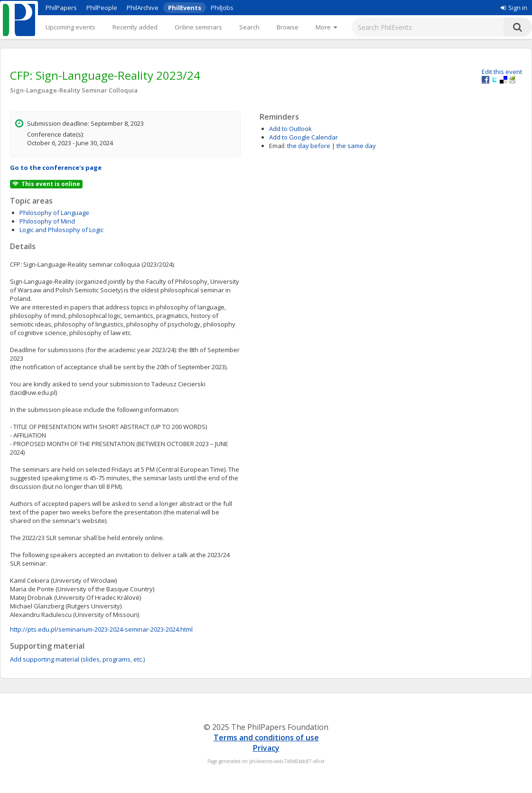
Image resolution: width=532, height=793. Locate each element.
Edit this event (502, 72)
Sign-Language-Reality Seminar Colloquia (74, 90)
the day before (309, 146)
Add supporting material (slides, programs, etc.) (77, 659)
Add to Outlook (290, 129)
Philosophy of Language (54, 213)
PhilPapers (61, 8)
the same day (356, 146)
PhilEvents (185, 8)
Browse (288, 27)
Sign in (514, 8)
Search (249, 27)
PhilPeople (102, 8)
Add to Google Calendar (303, 137)
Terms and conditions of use (266, 737)
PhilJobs (222, 8)
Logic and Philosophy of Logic (61, 230)
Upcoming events (70, 27)
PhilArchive (143, 8)
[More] (326, 27)
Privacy (266, 748)
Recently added (135, 27)
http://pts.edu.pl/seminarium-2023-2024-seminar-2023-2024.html (101, 629)
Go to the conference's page (56, 168)
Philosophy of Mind (47, 221)
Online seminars (198, 27)
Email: (277, 146)
